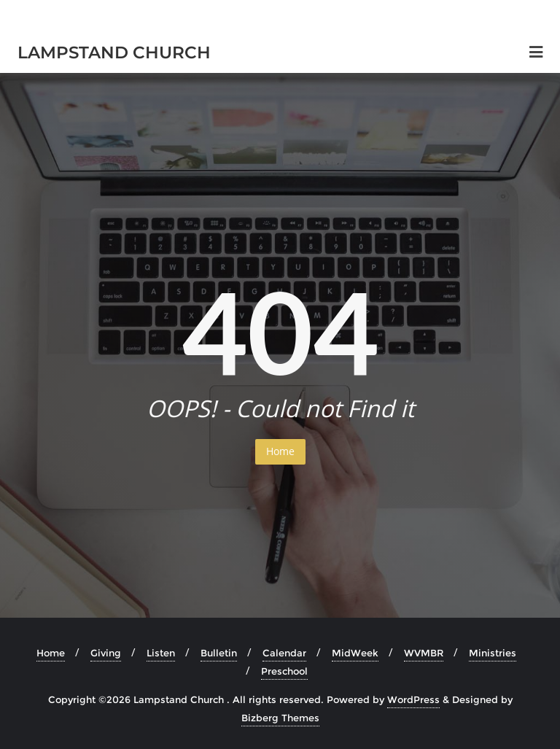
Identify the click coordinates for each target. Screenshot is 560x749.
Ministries (493, 653)
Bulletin (219, 653)
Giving (106, 653)
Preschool (284, 671)
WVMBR (424, 653)
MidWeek (355, 653)
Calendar (284, 653)
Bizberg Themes (280, 718)
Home (280, 451)
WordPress (413, 699)
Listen (161, 653)
